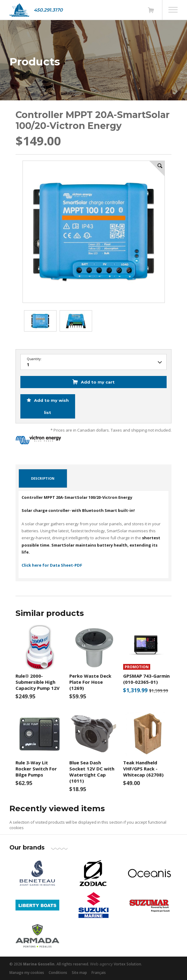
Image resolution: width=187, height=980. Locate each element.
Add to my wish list (51, 406)
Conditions (58, 973)
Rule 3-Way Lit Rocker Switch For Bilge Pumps (36, 769)
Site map (79, 973)
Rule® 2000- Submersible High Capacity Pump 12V (38, 682)
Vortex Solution (127, 964)
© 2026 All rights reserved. (49, 964)
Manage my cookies (27, 973)
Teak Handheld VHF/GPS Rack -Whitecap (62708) (143, 769)
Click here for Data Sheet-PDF (52, 565)
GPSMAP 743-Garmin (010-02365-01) (146, 679)
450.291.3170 (48, 10)
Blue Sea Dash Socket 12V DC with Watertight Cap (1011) (92, 772)
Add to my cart (98, 382)
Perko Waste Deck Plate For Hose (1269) (90, 682)
